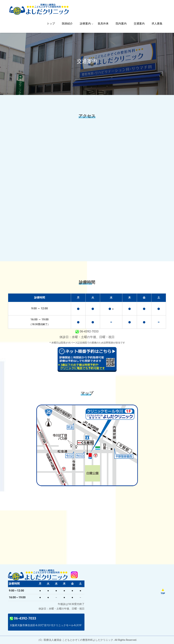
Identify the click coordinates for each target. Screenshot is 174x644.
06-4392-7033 (87, 331)
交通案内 (139, 24)
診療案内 (85, 24)
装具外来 (103, 24)
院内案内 (121, 24)
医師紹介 (67, 24)
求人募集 (157, 24)
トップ (51, 24)
